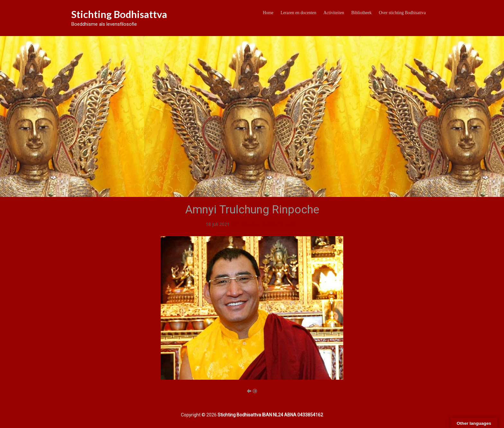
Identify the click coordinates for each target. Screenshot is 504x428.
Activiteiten (334, 13)
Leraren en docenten (298, 13)
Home (268, 13)
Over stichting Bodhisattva (402, 13)
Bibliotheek (361, 13)
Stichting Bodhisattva (119, 14)
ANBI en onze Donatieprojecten (263, 224)
